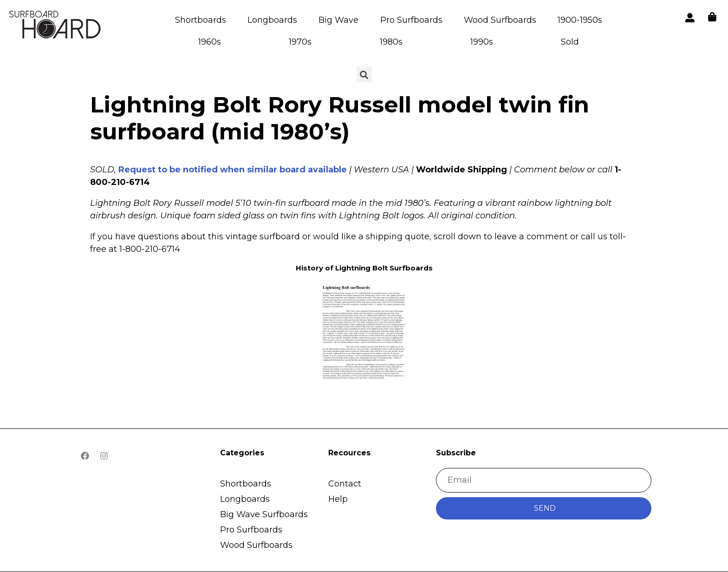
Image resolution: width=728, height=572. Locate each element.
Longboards (272, 20)
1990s (482, 42)
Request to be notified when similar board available (233, 170)
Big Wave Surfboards (264, 514)
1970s (300, 42)
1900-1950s (580, 20)
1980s (391, 42)
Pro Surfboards (411, 20)
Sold (570, 42)
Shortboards (201, 20)
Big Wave (338, 20)
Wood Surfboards (500, 20)
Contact (345, 484)
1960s (210, 42)
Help (338, 499)
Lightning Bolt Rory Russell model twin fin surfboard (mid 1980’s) (340, 118)
